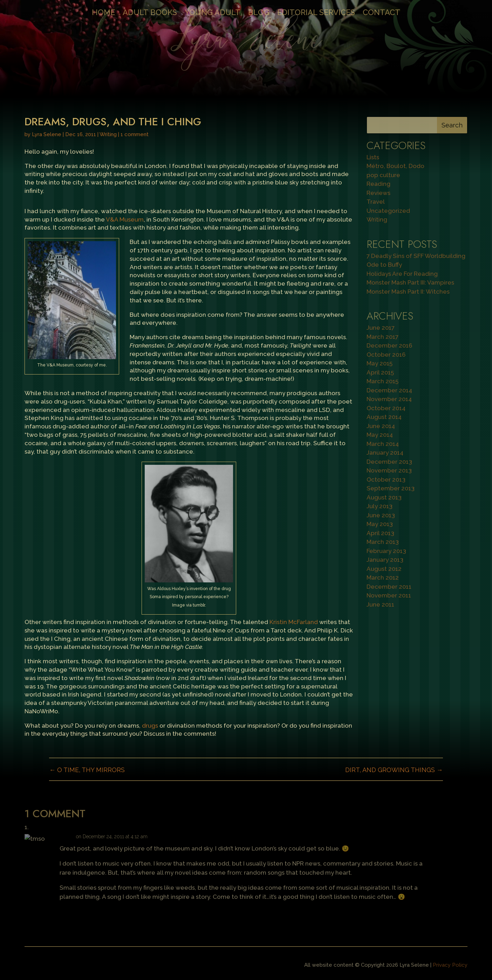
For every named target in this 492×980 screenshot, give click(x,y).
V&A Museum (125, 219)
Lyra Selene (47, 134)
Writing (108, 134)
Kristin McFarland (294, 622)
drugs (150, 726)
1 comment (135, 134)
